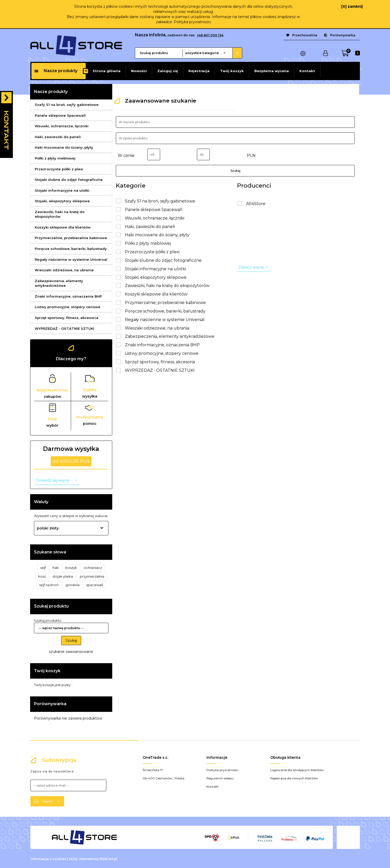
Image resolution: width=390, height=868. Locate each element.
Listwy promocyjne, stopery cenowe (68, 307)
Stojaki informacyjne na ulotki (62, 190)
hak (56, 568)
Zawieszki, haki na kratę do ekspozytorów (60, 214)
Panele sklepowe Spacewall (60, 115)
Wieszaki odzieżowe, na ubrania (64, 270)
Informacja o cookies (48, 859)
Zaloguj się (168, 71)
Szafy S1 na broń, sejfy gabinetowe (67, 105)
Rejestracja (199, 71)
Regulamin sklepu (220, 778)
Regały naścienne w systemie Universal (71, 259)
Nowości (139, 71)
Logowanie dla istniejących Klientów (297, 770)
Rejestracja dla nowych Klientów (294, 778)
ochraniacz (93, 568)
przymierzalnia (92, 576)
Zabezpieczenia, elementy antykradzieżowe (59, 283)
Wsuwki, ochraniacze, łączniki (62, 126)
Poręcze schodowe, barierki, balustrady (71, 249)
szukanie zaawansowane (71, 652)
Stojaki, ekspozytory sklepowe (62, 201)
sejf (43, 568)
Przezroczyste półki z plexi (59, 169)
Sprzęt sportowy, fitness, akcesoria (67, 318)
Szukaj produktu (51, 606)
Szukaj (71, 641)
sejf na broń (49, 585)
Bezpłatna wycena (272, 71)
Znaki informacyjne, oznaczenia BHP (68, 296)
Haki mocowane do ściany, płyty (64, 147)
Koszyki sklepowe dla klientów (63, 227)
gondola (72, 585)
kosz (42, 576)
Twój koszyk (232, 71)
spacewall (95, 585)
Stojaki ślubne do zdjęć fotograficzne (69, 180)
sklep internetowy (84, 859)
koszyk (71, 568)
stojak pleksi (63, 576)
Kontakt (307, 71)
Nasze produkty (56, 71)
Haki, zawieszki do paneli (58, 137)
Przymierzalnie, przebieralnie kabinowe (71, 238)
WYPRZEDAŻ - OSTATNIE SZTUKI (64, 328)
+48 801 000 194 (210, 35)
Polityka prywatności (192, 22)
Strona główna (107, 71)
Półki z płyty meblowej (55, 158)
